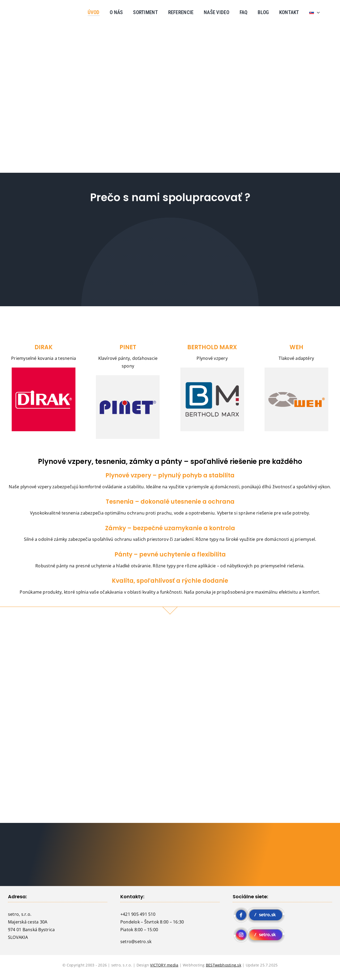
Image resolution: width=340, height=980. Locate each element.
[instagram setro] (259, 928)
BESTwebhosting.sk (224, 965)
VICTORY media (164, 965)
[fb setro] (259, 908)
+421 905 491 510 (138, 914)
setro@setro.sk (136, 942)
